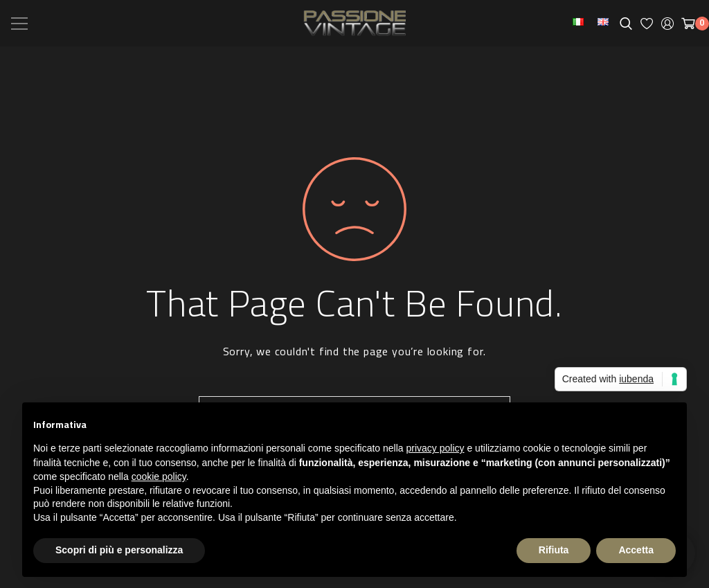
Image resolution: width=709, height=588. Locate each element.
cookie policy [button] (159, 476)
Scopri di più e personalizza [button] (119, 550)
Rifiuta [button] (554, 550)
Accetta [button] (636, 550)
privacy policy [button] (436, 448)
